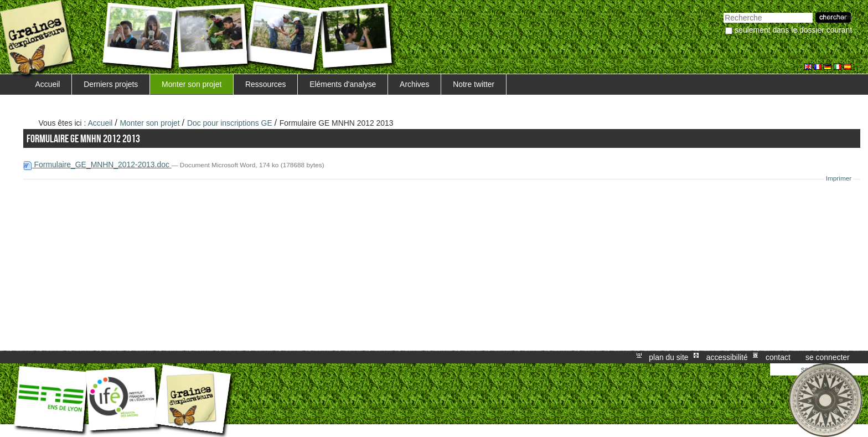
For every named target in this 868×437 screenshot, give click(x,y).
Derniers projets (111, 84)
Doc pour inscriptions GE (230, 123)
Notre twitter (474, 84)
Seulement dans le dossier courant (793, 30)
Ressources (265, 84)
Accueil (48, 84)
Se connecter (828, 357)
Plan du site (668, 357)
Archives (414, 84)
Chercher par (723, 11)
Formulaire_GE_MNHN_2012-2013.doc (97, 164)
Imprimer (839, 178)
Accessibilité (727, 357)
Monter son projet (192, 84)
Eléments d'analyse (343, 84)
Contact (778, 357)
